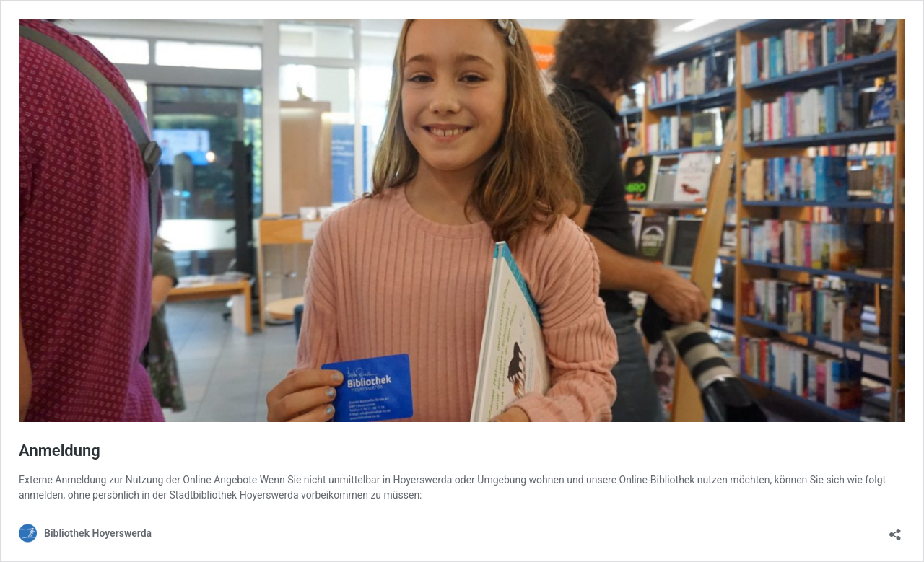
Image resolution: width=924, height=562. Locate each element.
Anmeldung (60, 451)
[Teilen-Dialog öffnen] (895, 530)
